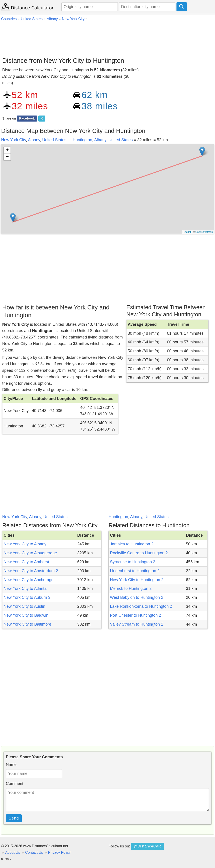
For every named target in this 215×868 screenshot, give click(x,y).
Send (14, 818)
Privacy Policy (59, 852)
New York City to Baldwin (26, 615)
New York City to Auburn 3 (27, 597)
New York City (14, 140)
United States (54, 140)
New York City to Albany (25, 544)
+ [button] (7, 150)
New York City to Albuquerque (30, 553)
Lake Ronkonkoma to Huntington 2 (141, 606)
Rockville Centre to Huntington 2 (139, 553)
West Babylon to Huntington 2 (137, 597)
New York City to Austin (24, 606)
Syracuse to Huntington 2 (133, 562)
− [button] (7, 157)
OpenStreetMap (204, 232)
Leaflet (187, 232)
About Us (13, 852)
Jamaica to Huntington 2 (132, 544)
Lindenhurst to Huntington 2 (135, 571)
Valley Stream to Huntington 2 (137, 624)
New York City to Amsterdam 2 (31, 571)
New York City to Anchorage (29, 580)
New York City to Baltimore (27, 624)
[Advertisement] (107, 38)
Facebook (27, 118)
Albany (34, 140)
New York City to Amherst (26, 562)
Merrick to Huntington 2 (131, 588)
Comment (15, 784)
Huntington (83, 140)
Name (11, 765)
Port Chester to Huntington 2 (135, 615)
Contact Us (34, 852)
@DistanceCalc (147, 846)
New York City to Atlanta (25, 588)
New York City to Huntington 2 (137, 580)
